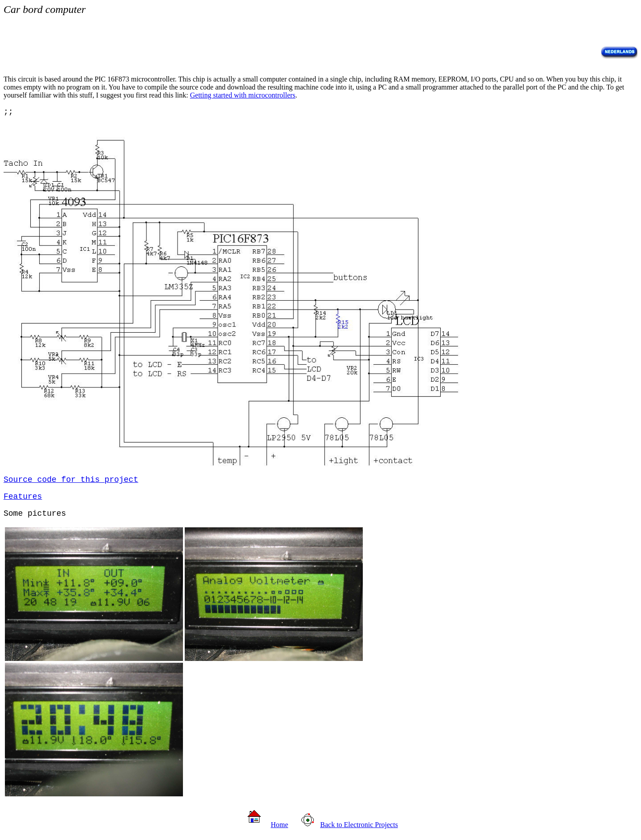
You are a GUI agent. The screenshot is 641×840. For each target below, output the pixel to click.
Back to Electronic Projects (359, 825)
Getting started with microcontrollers (243, 95)
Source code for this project (71, 480)
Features (23, 497)
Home (279, 825)
